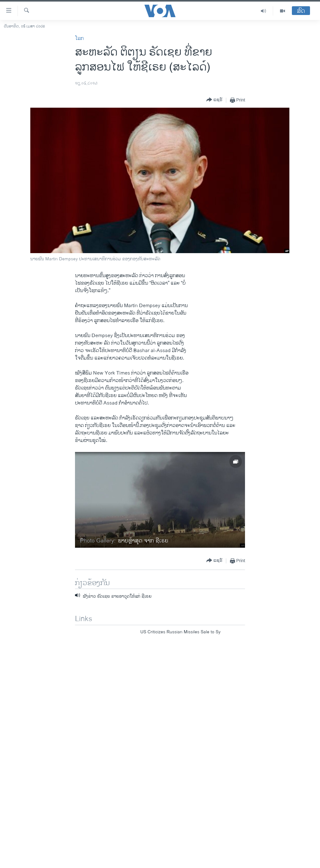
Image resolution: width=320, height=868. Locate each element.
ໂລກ (79, 39)
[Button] (214, 100)
